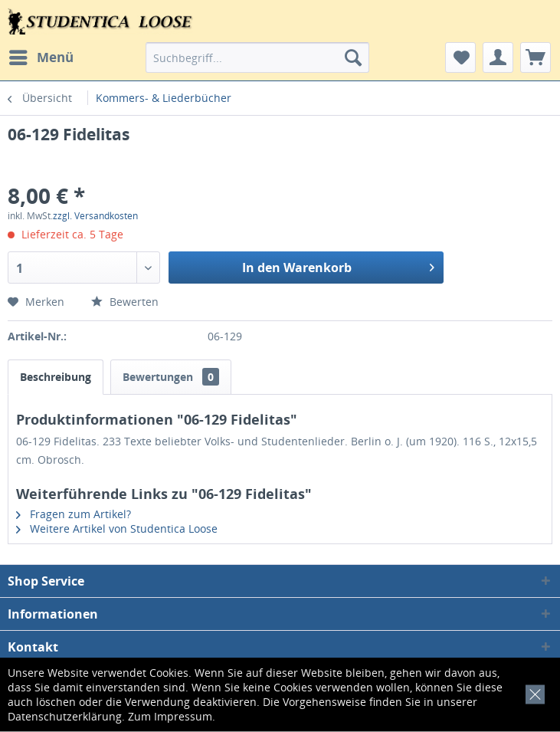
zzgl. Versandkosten (95, 216)
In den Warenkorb (338, 266)
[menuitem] (41, 57)
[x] (532, 693)
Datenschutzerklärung (65, 716)
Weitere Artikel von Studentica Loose (117, 528)
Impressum (183, 716)
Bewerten (125, 302)
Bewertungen (171, 377)
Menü (41, 56)
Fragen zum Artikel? (74, 514)
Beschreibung (56, 377)
